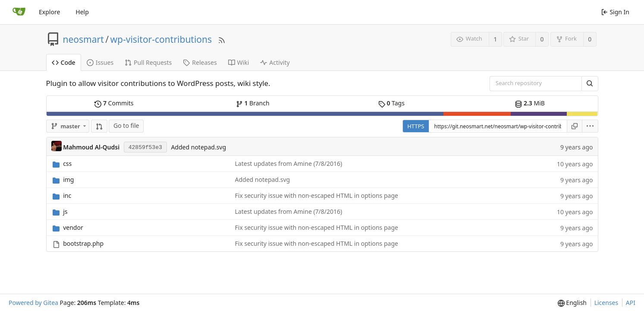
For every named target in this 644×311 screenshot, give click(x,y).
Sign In (615, 12)
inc (67, 195)
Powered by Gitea (33, 303)
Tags (391, 103)
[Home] (19, 12)
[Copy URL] (575, 126)
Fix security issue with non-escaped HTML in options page (317, 195)
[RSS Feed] (222, 39)
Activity (275, 62)
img (68, 179)
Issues (100, 62)
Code (64, 62)
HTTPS (416, 126)
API (631, 303)
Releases (200, 62)
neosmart (83, 39)
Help (82, 12)
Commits (114, 103)
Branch (253, 103)
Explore (49, 12)
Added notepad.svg (198, 147)
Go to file (126, 125)
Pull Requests (148, 62)
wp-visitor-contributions (161, 39)
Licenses (606, 303)
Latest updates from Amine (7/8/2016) (289, 163)
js (65, 211)
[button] (99, 126)
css (67, 163)
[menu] (590, 126)
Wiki (239, 62)
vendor (73, 227)
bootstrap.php (83, 243)
